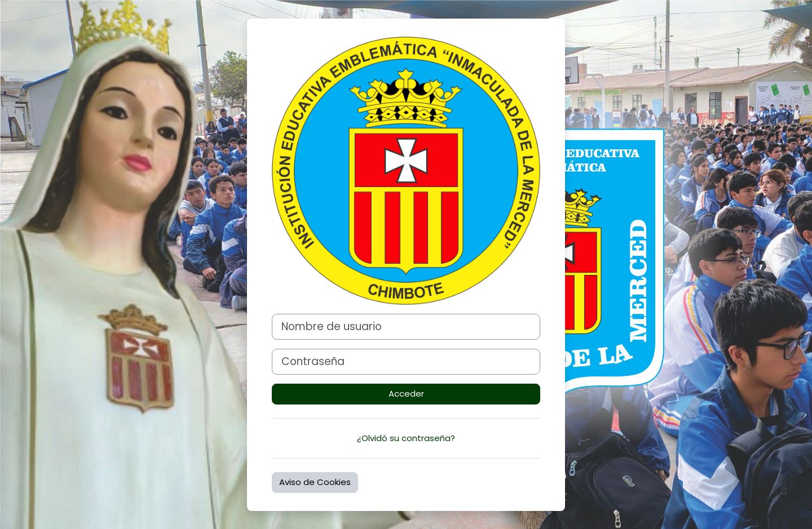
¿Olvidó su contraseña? (406, 438)
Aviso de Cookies (315, 482)
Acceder (406, 394)
